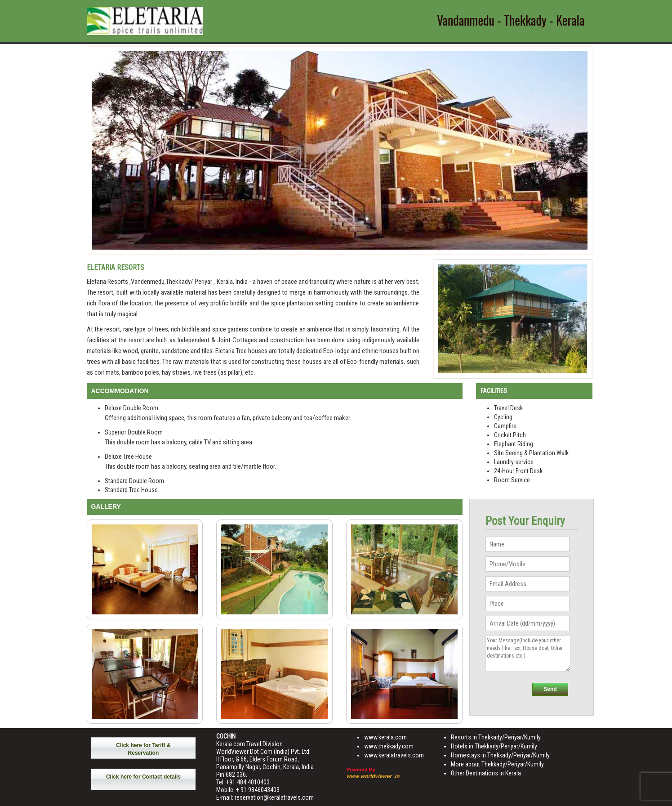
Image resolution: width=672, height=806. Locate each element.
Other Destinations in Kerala (486, 773)
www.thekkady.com (389, 746)
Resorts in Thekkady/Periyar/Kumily (496, 737)
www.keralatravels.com (394, 755)
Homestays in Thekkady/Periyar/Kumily (500, 755)
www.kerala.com (385, 737)
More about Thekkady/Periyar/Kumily (497, 764)
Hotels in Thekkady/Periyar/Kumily (494, 746)
